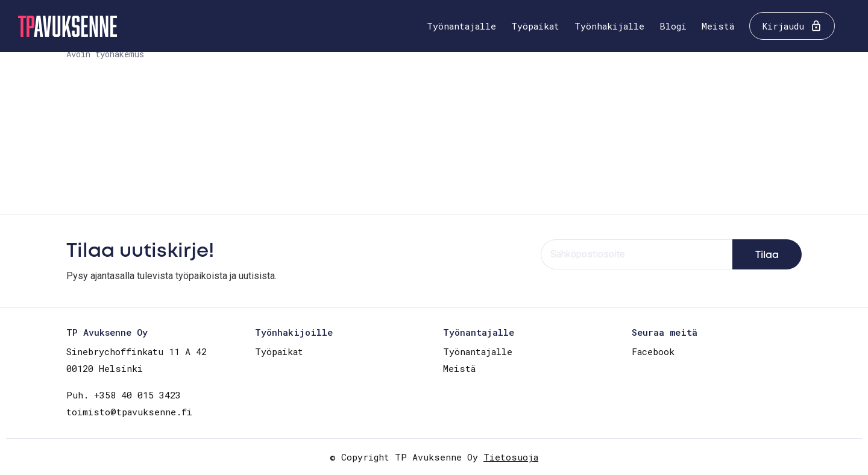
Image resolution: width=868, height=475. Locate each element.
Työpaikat (535, 26)
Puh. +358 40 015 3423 (124, 395)
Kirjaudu (783, 26)
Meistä (718, 26)
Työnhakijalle (609, 26)
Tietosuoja (511, 457)
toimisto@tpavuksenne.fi (129, 412)
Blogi (673, 26)
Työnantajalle (461, 26)
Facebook (653, 351)
